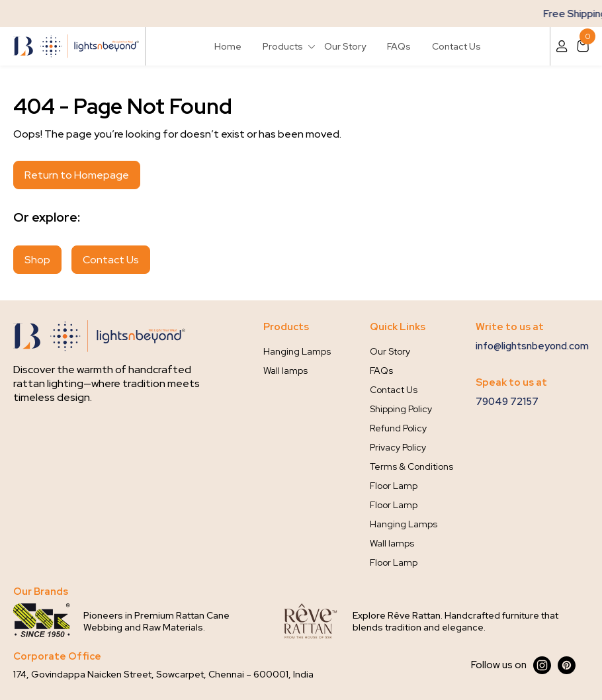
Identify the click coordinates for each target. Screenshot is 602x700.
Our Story (345, 46)
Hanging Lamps (297, 351)
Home (228, 46)
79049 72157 (507, 402)
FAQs (399, 46)
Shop (37, 260)
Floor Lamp (394, 486)
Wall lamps (285, 371)
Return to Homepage (77, 175)
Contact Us (456, 46)
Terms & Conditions (411, 466)
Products (283, 46)
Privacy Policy (398, 447)
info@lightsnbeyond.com (532, 346)
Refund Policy (398, 428)
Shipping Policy (401, 409)
